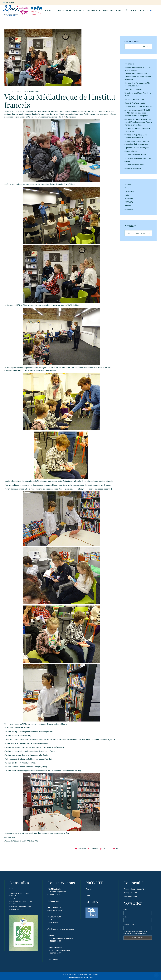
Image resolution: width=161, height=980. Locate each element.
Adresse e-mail (129, 924)
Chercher (148, 46)
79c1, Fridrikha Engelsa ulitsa (59, 950)
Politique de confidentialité (134, 889)
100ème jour (129, 64)
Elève (88, 895)
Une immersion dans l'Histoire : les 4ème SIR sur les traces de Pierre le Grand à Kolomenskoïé (138, 122)
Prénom (126, 917)
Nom (125, 909)
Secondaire (129, 209)
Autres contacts (53, 960)
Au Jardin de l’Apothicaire (134, 165)
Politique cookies (130, 893)
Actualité (9, 92)
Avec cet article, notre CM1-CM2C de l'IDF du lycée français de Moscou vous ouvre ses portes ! (137, 113)
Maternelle (129, 199)
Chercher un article (132, 41)
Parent (88, 889)
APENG (12, 899)
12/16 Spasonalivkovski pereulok (60, 938)
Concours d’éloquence (133, 168)
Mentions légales (130, 897)
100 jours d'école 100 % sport (136, 99)
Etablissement (130, 191)
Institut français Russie (21, 906)
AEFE (11, 888)
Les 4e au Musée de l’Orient (135, 155)
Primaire (19, 92)
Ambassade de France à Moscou (20, 895)
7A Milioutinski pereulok (57, 892)
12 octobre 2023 (32, 92)
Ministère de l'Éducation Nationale (21, 902)
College (127, 188)
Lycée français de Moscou (76, 975)
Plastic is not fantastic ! (134, 89)
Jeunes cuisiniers (131, 151)
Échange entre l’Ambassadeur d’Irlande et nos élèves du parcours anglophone (138, 77)
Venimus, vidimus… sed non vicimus (138, 107)
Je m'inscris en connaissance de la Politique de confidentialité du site (135, 933)
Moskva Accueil (17, 909)
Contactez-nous (54, 901)
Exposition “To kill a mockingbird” (137, 148)
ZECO (12, 891)
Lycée (127, 195)
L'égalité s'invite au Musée (135, 103)
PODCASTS (129, 202)
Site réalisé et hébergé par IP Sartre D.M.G (81, 977)
